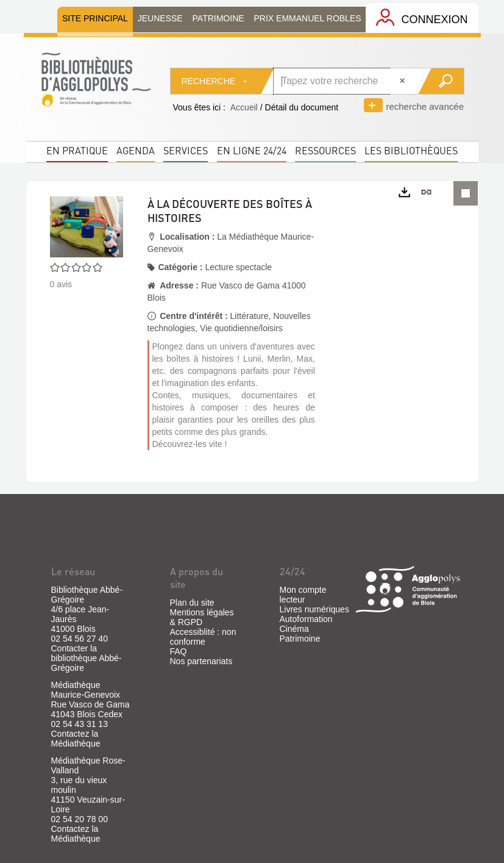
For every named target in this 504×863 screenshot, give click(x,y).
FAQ (179, 651)
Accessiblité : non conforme (203, 637)
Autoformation (306, 619)
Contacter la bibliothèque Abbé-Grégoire (87, 658)
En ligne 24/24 (252, 150)
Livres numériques (314, 609)
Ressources (325, 150)
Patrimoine (300, 639)
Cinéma (294, 629)
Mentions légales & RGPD (202, 617)
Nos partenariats (201, 661)
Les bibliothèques (411, 150)
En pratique (77, 150)
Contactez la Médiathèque (76, 739)
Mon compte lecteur (303, 595)
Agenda (136, 150)
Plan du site (192, 603)
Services (186, 150)
